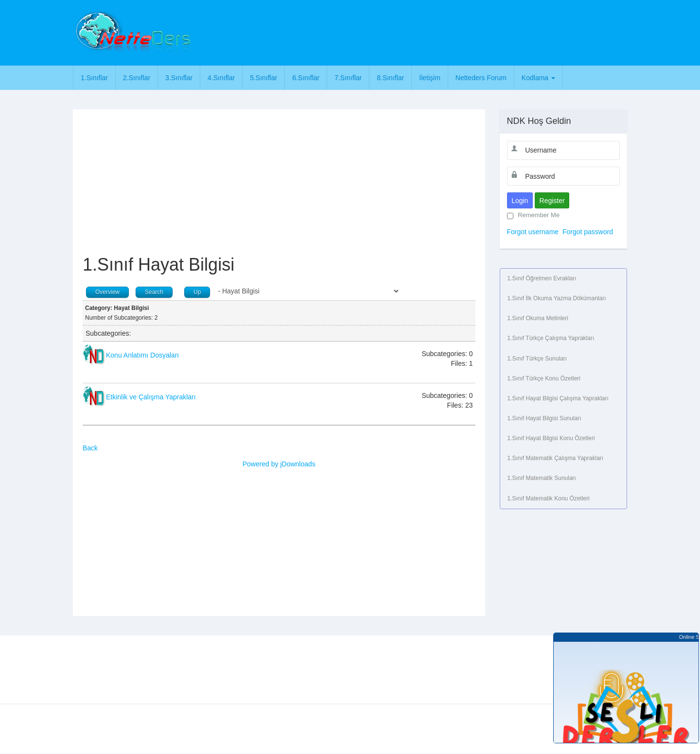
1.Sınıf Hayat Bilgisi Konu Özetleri (551, 438)
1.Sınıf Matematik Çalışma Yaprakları (556, 458)
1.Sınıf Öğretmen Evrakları (542, 278)
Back (90, 448)
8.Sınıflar (390, 78)
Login (520, 201)
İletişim (430, 78)
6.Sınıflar (306, 78)
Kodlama (538, 78)
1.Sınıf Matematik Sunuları (542, 478)
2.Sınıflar (137, 78)
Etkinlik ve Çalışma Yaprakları (151, 397)
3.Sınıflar (179, 78)
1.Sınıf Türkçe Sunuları (537, 359)
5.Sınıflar (263, 78)
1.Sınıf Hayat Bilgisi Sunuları (544, 418)
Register (552, 201)
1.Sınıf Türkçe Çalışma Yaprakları (551, 338)
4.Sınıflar (221, 78)
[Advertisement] (392, 32)
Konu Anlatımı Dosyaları (142, 355)
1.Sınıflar (94, 78)
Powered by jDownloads (279, 464)
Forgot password (588, 232)
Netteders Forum (481, 78)
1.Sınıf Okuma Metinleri (538, 318)
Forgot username (533, 232)
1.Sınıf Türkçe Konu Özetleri (544, 378)
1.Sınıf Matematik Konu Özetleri (549, 498)
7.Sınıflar (348, 78)
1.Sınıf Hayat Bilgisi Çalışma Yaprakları (558, 398)
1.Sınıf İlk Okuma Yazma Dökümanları (557, 298)
